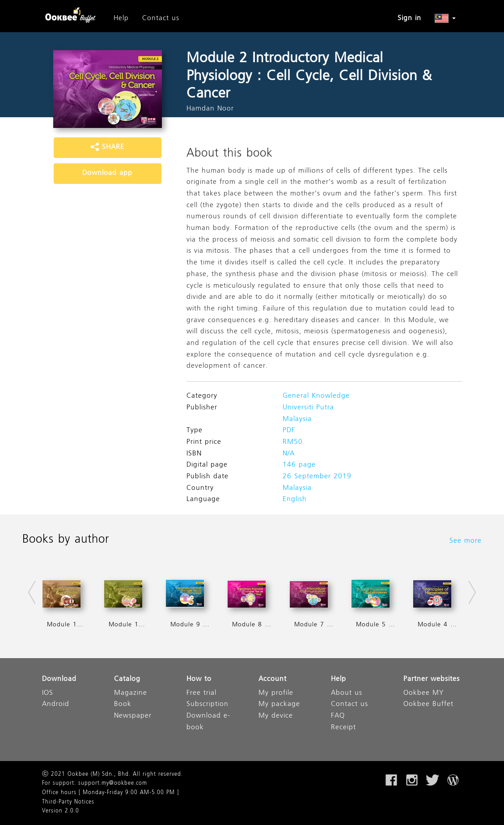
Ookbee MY (424, 693)
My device (276, 716)
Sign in (409, 18)
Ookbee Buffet (428, 704)
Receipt (343, 728)
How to (199, 679)
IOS (48, 693)
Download (59, 679)
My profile (276, 693)
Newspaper (133, 716)
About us (347, 693)
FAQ (338, 716)
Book (123, 704)
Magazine (131, 693)
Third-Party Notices (68, 802)
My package (279, 704)
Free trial (201, 693)
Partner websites (432, 679)
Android (56, 704)
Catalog (127, 679)
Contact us (161, 18)
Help (121, 18)
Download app (107, 173)
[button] (445, 18)
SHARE (107, 147)
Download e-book (208, 722)
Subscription (208, 704)
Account (273, 679)
